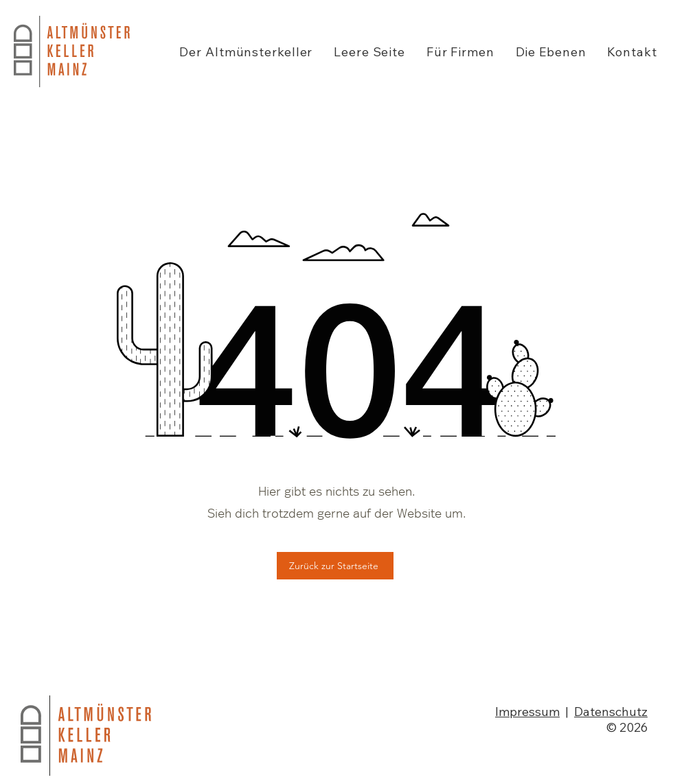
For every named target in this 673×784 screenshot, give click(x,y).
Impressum (527, 712)
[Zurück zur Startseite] (335, 566)
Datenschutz (611, 712)
